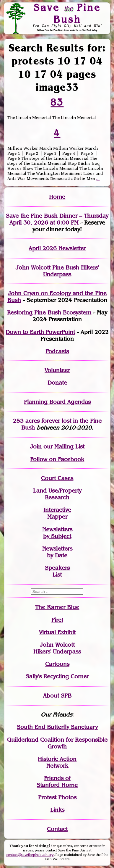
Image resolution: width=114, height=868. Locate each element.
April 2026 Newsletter (57, 248)
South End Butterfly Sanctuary (57, 727)
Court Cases (57, 478)
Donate (57, 383)
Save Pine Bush (67, 13)
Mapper (57, 517)
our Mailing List (63, 447)
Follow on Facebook (57, 459)
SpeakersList (57, 571)
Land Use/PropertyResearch (57, 494)
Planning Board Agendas (57, 402)
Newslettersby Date (57, 552)
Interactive (57, 510)
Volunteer (57, 370)
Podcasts (57, 351)
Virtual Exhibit (57, 632)
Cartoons (57, 664)
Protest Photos (57, 797)
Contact (57, 829)
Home (57, 197)
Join (36, 447)
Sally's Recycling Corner (57, 676)
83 (57, 102)
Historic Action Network (57, 762)
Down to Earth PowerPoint (40, 332)
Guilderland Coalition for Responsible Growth (57, 743)
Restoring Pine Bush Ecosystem (49, 313)
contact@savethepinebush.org (30, 855)
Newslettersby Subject (57, 533)
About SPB (57, 696)
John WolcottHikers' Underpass (57, 648)
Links (57, 810)
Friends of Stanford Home (57, 782)
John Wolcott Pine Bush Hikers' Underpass (57, 271)
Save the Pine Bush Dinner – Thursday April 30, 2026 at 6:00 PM (57, 219)
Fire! (57, 620)
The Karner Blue (57, 607)
